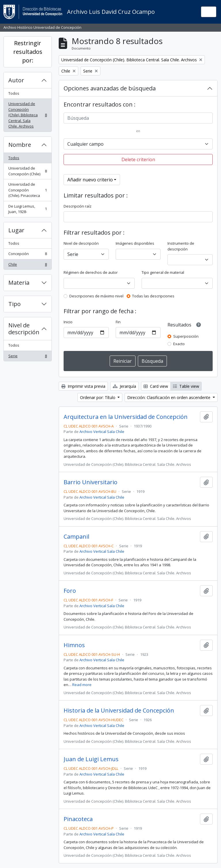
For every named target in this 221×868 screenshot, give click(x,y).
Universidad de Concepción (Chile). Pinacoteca (27, 190)
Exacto (179, 344)
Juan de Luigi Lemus (91, 759)
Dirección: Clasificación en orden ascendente (169, 397)
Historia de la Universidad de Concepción (119, 711)
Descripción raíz (78, 206)
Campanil (76, 537)
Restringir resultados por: (28, 52)
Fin (118, 322)
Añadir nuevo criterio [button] (90, 180)
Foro (70, 591)
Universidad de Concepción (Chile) (27, 171)
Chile (27, 266)
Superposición (186, 336)
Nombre (20, 145)
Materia (19, 283)
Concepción (27, 255)
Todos (14, 93)
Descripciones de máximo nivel (96, 296)
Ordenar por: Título (98, 397)
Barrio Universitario (91, 482)
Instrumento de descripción (181, 246)
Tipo (15, 304)
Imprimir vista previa (83, 386)
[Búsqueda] (138, 118)
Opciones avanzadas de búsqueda (110, 88)
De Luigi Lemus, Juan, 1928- (27, 209)
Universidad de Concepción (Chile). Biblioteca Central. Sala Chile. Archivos (27, 115)
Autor (16, 80)
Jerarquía (124, 386)
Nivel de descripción (24, 329)
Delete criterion (138, 159)
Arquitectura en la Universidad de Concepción (126, 417)
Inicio (68, 322)
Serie (27, 357)
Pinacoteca (78, 819)
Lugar (16, 230)
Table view (186, 386)
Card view (156, 386)
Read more (82, 685)
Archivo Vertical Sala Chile (102, 432)
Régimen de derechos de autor (91, 272)
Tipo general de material (163, 272)
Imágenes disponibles (135, 243)
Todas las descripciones (153, 296)
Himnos (74, 645)
